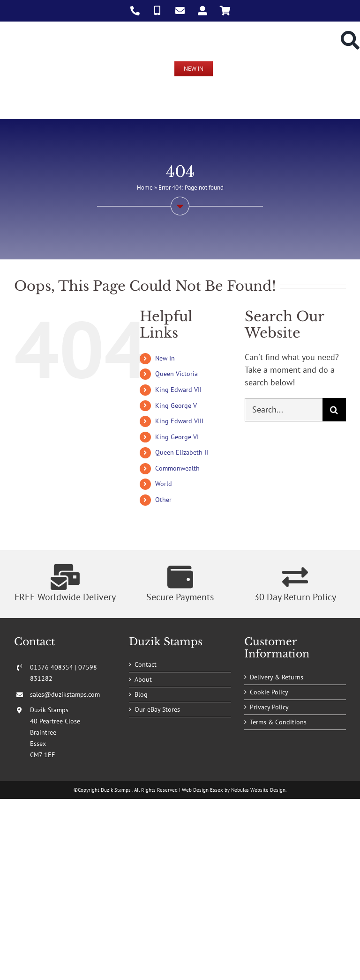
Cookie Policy (269, 692)
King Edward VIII (179, 421)
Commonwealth (177, 468)
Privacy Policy (269, 707)
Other (163, 500)
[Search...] (284, 410)
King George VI (177, 437)
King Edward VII (178, 390)
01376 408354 (52, 667)
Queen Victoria (176, 374)
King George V (176, 405)
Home (145, 188)
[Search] (334, 410)
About (143, 679)
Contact (146, 664)
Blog (141, 694)
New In (165, 358)
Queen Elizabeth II (182, 452)
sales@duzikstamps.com (65, 694)
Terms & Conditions (278, 722)
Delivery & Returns (277, 677)
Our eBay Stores (157, 709)
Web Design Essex (202, 790)
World (164, 484)
